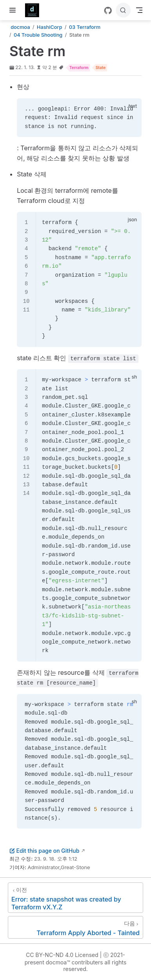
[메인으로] (35, 10)
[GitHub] (108, 11)
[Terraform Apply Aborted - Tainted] (75, 927)
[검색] (123, 10)
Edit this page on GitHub (44, 851)
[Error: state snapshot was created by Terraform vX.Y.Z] (75, 898)
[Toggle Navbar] (139, 10)
